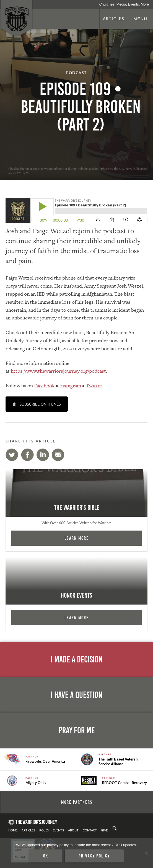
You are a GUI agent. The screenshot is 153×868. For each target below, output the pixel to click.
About (73, 830)
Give (104, 830)
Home (13, 830)
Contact (90, 830)
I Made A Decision (77, 660)
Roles (44, 830)
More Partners (77, 802)
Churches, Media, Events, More (124, 4)
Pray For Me (77, 730)
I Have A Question (76, 695)
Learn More (77, 538)
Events (58, 830)
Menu (141, 19)
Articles (114, 19)
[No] (146, 853)
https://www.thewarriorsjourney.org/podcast (58, 371)
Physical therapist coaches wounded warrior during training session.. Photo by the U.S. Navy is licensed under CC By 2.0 (78, 171)
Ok (46, 856)
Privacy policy (94, 856)
